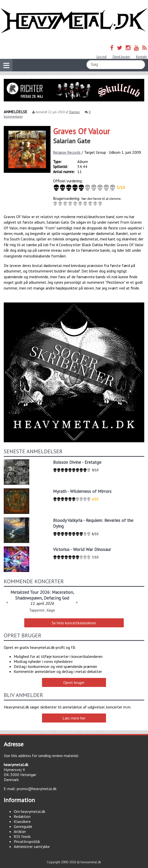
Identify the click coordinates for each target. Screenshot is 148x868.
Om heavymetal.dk (29, 811)
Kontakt (141, 57)
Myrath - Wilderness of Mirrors (82, 491)
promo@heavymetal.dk (37, 789)
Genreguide (23, 826)
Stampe (74, 112)
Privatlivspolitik (27, 841)
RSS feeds (22, 836)
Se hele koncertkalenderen (74, 623)
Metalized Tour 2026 (30, 592)
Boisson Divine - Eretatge (77, 462)
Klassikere (22, 821)
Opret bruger (121, 57)
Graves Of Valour (81, 131)
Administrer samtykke (32, 846)
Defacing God (56, 598)
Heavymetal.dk (74, 21)
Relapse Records (67, 152)
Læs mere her (74, 718)
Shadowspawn (28, 598)
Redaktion (22, 816)
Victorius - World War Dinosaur (82, 549)
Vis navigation (5, 62)
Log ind (101, 57)
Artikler (20, 831)
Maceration (62, 592)
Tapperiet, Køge (42, 610)
